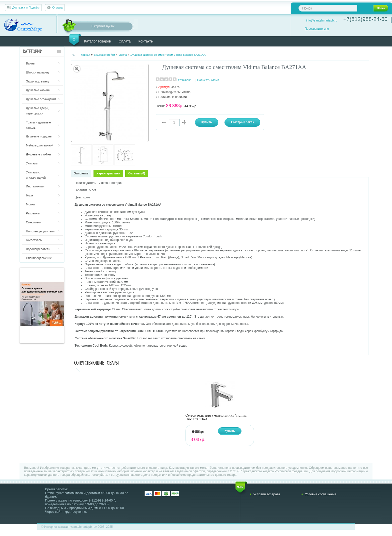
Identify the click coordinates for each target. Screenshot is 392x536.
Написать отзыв (208, 80)
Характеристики (108, 173)
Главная (85, 55)
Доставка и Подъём (26, 7)
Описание (81, 173)
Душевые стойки (104, 55)
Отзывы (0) (137, 173)
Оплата (57, 7)
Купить (230, 431)
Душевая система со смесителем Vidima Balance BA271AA (168, 55)
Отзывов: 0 (186, 80)
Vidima (123, 55)
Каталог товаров (98, 41)
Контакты (146, 41)
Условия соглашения (320, 494)
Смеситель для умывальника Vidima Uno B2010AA (216, 417)
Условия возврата (267, 494)
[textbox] (328, 8)
